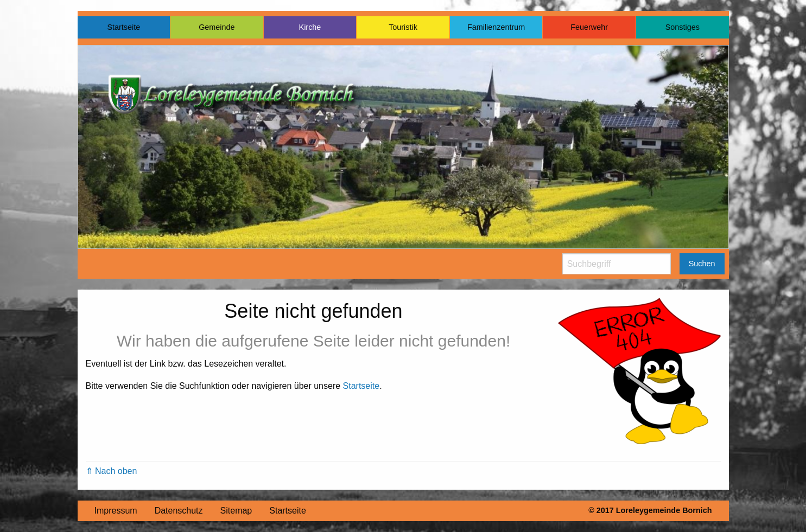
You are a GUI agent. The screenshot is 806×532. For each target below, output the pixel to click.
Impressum (116, 511)
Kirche (310, 27)
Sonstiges (683, 27)
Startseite (123, 27)
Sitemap (236, 511)
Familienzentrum (496, 27)
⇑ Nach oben (112, 471)
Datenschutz (179, 511)
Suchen (702, 264)
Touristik (403, 27)
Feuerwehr (589, 27)
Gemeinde (217, 27)
